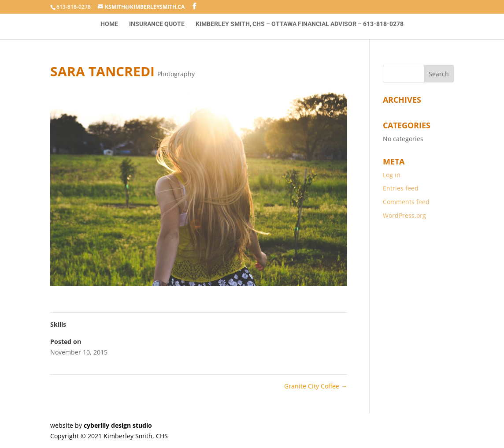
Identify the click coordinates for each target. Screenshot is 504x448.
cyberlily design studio (118, 425)
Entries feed (401, 188)
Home (109, 24)
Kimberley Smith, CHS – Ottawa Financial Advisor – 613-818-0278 (300, 24)
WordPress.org (404, 215)
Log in (392, 175)
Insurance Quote (157, 24)
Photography (176, 74)
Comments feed (406, 202)
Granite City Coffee (316, 386)
